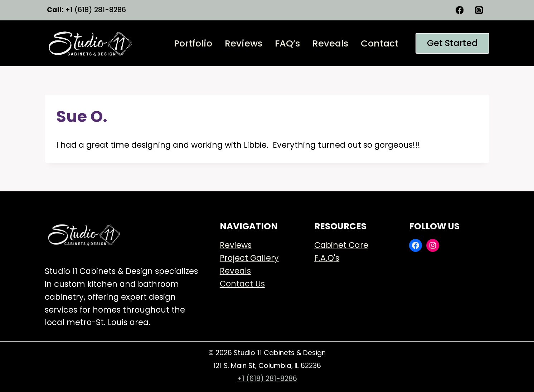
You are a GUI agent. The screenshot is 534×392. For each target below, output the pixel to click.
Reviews (244, 43)
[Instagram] (479, 10)
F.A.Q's (327, 258)
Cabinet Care (341, 245)
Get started (452, 43)
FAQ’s (287, 43)
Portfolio (193, 43)
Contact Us (242, 284)
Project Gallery (249, 258)
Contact (380, 43)
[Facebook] (460, 10)
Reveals (330, 43)
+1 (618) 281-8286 (267, 379)
